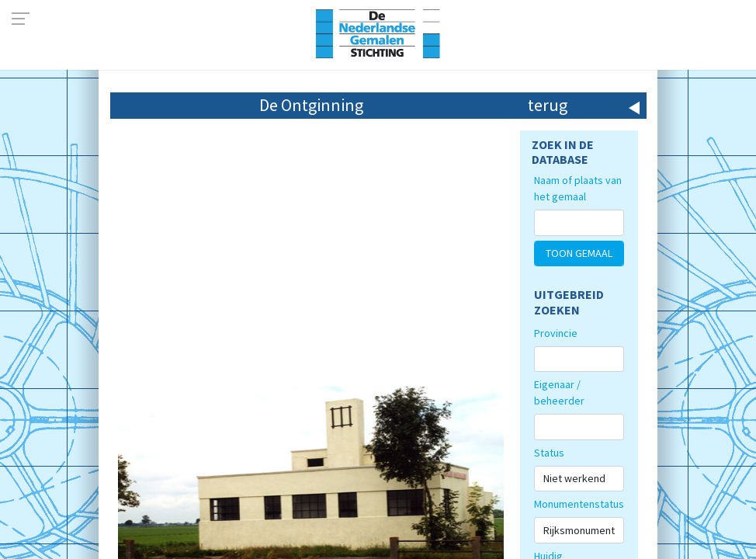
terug (548, 105)
